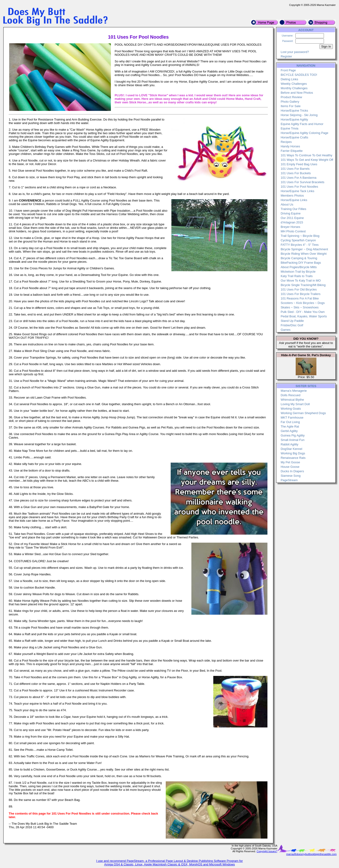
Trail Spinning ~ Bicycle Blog (300, 236)
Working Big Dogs (293, 453)
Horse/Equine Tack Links (297, 191)
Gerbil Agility (289, 431)
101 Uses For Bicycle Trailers (301, 294)
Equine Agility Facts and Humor (302, 124)
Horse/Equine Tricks (294, 111)
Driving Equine (291, 213)
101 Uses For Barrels (295, 169)
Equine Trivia (289, 128)
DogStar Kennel (291, 449)
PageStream (289, 480)
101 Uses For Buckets (296, 173)
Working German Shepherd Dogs (303, 413)
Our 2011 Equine (292, 218)
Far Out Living (290, 422)
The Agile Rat (290, 426)
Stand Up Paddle (292, 321)
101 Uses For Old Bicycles (299, 289)
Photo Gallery (290, 102)
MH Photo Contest (293, 231)
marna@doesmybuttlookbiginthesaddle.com (311, 854)
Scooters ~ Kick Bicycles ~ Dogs (303, 303)
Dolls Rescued (291, 395)
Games (286, 330)
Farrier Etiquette (292, 151)
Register (286, 56)
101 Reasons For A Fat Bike (300, 298)
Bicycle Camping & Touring (299, 258)
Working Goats (291, 409)
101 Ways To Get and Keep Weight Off (307, 160)
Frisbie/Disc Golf (292, 325)
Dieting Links (289, 79)
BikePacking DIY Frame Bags (301, 263)
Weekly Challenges (294, 84)
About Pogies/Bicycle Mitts (299, 267)
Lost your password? (295, 52)
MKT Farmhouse (292, 418)
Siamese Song (291, 476)
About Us (287, 204)
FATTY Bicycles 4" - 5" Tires (300, 245)
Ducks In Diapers (292, 471)
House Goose (290, 467)
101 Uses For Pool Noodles (299, 187)
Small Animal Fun (293, 440)
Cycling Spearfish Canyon (298, 240)
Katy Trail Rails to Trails (297, 276)
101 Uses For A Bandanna (299, 178)
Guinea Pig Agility (293, 435)
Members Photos (292, 196)
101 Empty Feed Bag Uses (299, 164)
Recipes (286, 142)
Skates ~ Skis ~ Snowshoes (300, 307)
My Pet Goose (290, 462)
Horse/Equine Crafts (294, 137)
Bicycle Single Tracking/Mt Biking (303, 285)
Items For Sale (291, 106)
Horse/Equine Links (294, 200)
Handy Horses (290, 146)
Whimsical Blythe (292, 400)
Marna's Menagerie (294, 391)
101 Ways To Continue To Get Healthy (306, 155)
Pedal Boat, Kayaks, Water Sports (304, 316)
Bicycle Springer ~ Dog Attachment (304, 249)
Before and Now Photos (297, 93)
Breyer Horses (290, 227)
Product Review (291, 97)
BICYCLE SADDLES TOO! (299, 75)
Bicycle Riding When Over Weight (304, 254)
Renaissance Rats (293, 458)
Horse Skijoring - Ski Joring (299, 115)
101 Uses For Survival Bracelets (303, 182)
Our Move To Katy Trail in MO (301, 281)
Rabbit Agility (289, 444)
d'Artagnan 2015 (292, 222)
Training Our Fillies (293, 209)
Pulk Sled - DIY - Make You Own (303, 312)
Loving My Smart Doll (295, 404)
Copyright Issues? (267, 851)
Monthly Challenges (294, 88)
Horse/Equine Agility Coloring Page (304, 133)
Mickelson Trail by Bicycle (298, 272)
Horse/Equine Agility (294, 119)
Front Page (288, 70)
